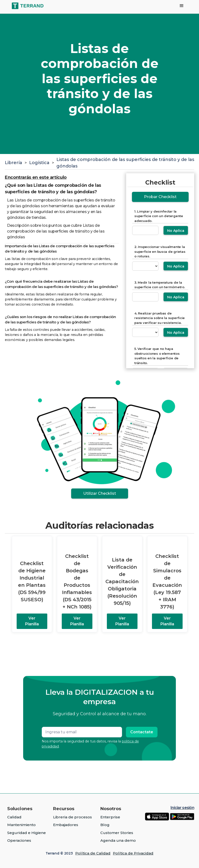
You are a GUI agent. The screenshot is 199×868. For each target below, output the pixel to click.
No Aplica (176, 231)
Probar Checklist (160, 197)
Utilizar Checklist (100, 493)
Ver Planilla (32, 621)
